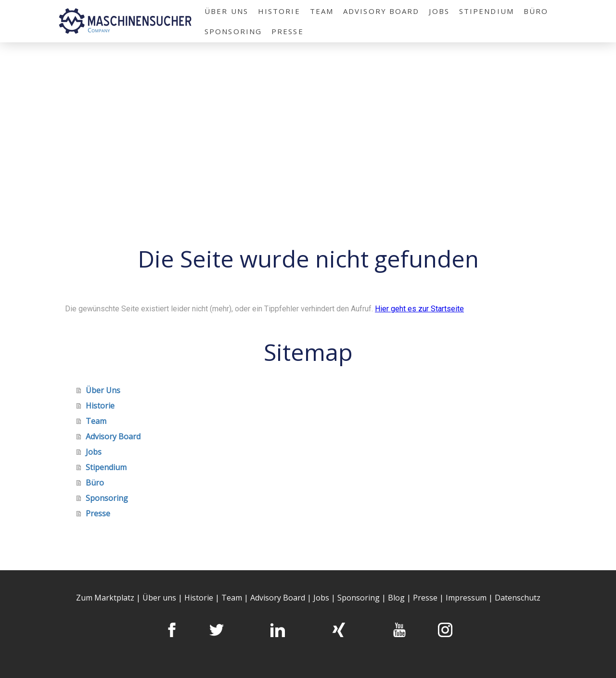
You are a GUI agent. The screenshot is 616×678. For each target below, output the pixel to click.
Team (322, 11)
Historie (279, 11)
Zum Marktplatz (105, 598)
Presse (288, 31)
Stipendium (487, 11)
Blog (397, 598)
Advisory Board (381, 11)
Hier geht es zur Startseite (419, 309)
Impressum (466, 598)
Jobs (439, 11)
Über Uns (226, 11)
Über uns (159, 598)
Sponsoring (233, 31)
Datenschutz (518, 598)
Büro (536, 11)
